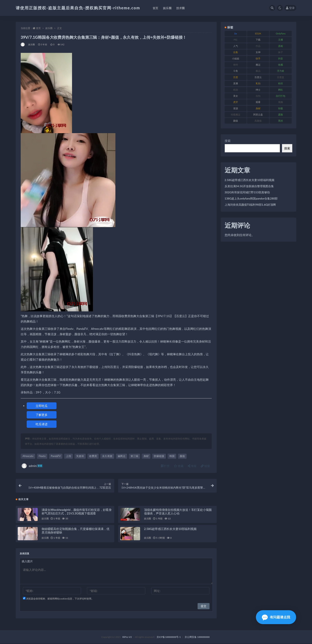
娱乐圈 (49, 28)
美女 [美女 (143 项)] (236, 96)
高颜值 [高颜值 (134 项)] (258, 121)
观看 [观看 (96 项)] (258, 102)
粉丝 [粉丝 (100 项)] (281, 83)
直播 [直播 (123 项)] (236, 83)
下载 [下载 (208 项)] (258, 40)
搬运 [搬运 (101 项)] (258, 65)
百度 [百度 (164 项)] (236, 77)
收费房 (93, 456)
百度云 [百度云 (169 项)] (258, 77)
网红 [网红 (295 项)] (281, 90)
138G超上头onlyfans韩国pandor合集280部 (251, 198)
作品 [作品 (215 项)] (258, 46)
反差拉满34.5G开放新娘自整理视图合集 (249, 186)
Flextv (42, 456)
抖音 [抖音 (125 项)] (281, 59)
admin (32, 466)
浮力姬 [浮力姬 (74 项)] (281, 71)
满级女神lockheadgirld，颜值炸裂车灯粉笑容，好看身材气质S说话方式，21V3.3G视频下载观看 (77, 512)
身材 (146, 456)
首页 (38, 28)
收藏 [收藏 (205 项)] (281, 65)
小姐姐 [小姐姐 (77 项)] (236, 59)
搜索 (228, 141)
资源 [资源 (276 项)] (236, 108)
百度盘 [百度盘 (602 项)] (281, 77)
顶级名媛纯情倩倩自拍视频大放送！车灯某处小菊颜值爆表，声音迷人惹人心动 (178, 512)
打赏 (165, 466)
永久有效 (107, 456)
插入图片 (27, 562)
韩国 (172, 456)
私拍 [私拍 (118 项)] (258, 83)
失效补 (80, 456)
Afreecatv (28, 456)
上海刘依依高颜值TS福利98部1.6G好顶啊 (250, 205)
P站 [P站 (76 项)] (235, 40)
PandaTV (56, 456)
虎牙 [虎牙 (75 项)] (236, 102)
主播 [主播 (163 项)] (281, 40)
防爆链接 (159, 456)
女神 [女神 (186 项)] (258, 52)
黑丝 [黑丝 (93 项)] (281, 121)
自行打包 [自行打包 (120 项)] (281, 96)
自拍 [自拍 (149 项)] (258, 96)
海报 (192, 466)
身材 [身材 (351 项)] (258, 108)
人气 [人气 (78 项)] (236, 46)
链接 (205, 466)
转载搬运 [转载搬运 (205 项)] (236, 115)
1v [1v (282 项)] (235, 33)
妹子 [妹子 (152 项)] (281, 52)
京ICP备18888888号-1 (169, 638)
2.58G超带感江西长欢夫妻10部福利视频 (170, 529)
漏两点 (121, 456)
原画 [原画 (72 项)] (281, 46)
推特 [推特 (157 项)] (236, 65)
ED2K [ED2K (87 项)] (258, 33)
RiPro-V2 (127, 638)
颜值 (182, 456)
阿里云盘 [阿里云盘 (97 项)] (258, 115)
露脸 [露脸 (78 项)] (281, 115)
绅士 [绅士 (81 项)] (258, 90)
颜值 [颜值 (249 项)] (236, 121)
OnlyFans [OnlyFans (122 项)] (281, 33)
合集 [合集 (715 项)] (236, 52)
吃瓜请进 (42, 424)
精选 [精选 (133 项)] (236, 90)
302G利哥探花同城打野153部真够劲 (247, 192)
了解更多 (42, 415)
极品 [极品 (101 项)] (258, 71)
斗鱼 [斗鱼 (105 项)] (236, 71)
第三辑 (134, 456)
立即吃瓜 (42, 406)
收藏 (179, 466)
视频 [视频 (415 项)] (281, 102)
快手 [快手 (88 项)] (258, 59)
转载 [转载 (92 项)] (281, 108)
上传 (68, 456)
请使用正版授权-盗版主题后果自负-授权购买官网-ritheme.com (78, 8)
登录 (290, 8)
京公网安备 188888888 (197, 638)
